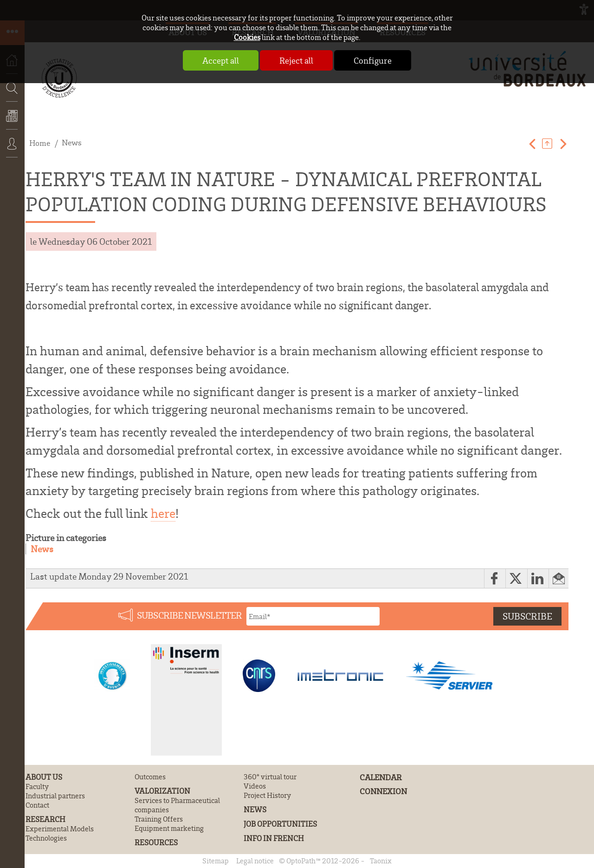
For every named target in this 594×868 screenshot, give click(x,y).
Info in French (274, 838)
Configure (373, 60)
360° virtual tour (270, 777)
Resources (156, 842)
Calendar (381, 777)
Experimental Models (60, 829)
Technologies (46, 838)
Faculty (37, 786)
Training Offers (159, 819)
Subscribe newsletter (189, 615)
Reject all (296, 60)
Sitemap (216, 861)
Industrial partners (55, 796)
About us (44, 777)
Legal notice (255, 861)
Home (40, 143)
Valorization (162, 791)
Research (45, 819)
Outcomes (150, 777)
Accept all (221, 60)
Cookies (247, 37)
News (12, 122)
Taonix (381, 861)
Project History (267, 795)
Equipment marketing (169, 828)
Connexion (12, 150)
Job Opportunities (280, 824)
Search (9, 115)
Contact (37, 805)
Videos (255, 786)
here (163, 513)
